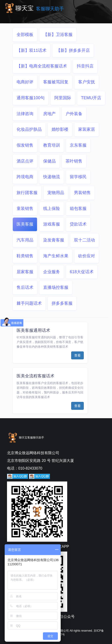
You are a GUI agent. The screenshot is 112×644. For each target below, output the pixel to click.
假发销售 (25, 145)
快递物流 (52, 177)
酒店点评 (25, 161)
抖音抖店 (85, 66)
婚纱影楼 (60, 129)
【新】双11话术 (31, 50)
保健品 (49, 161)
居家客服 (25, 272)
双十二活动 (84, 240)
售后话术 (25, 287)
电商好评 (25, 82)
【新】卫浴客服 (58, 35)
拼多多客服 (62, 303)
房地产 (49, 114)
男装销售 (82, 193)
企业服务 (52, 272)
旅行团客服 (27, 193)
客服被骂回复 (56, 82)
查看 (77, 355)
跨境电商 (25, 177)
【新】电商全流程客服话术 (42, 66)
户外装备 (74, 114)
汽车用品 (25, 240)
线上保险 (52, 209)
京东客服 (78, 145)
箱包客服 (78, 209)
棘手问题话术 (29, 303)
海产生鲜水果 (56, 256)
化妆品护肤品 (29, 129)
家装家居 (87, 129)
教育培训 (52, 145)
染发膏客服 (54, 240)
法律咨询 (25, 114)
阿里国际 (63, 98)
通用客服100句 (31, 98)
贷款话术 (78, 224)
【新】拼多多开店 (73, 50)
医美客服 (25, 224)
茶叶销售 (74, 161)
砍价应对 (87, 256)
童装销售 (25, 209)
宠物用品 (56, 193)
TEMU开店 (91, 98)
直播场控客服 (56, 287)
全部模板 (25, 35)
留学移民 (78, 177)
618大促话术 (82, 272)
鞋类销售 (25, 256)
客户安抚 (87, 82)
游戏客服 (52, 224)
